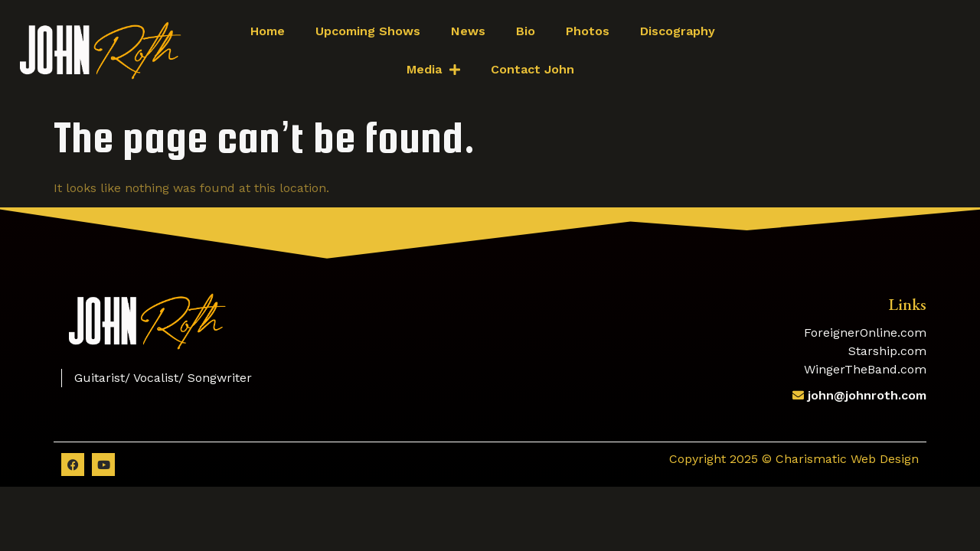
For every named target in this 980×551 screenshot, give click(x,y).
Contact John (532, 69)
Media (433, 70)
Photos (588, 31)
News (468, 31)
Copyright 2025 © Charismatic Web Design (794, 459)
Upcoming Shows (368, 31)
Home (268, 31)
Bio (526, 31)
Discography (678, 31)
